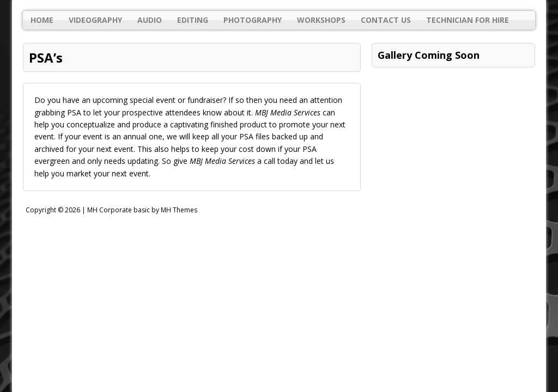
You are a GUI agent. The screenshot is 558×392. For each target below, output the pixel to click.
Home (42, 20)
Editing (193, 20)
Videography (95, 20)
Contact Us (386, 20)
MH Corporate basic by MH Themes (142, 210)
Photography (253, 20)
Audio (150, 20)
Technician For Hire (468, 20)
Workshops (321, 20)
